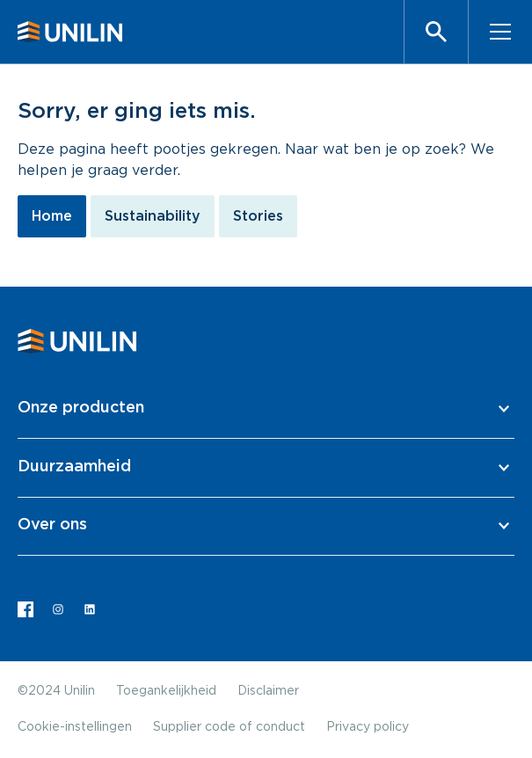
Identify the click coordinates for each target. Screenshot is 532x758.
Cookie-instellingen (75, 727)
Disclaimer (268, 691)
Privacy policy (368, 727)
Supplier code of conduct (229, 727)
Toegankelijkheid (166, 691)
